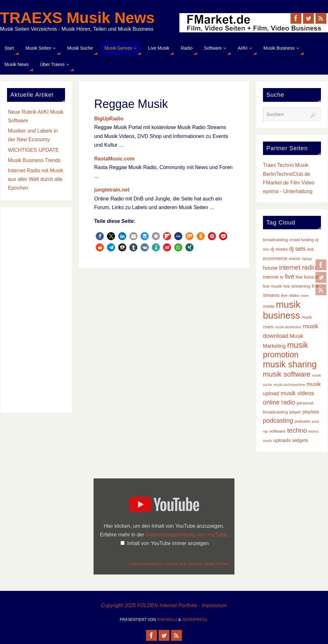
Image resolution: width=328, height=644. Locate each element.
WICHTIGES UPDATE (33, 150)
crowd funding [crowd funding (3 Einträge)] (301, 240)
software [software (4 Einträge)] (278, 431)
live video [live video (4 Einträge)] (290, 295)
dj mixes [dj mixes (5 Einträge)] (279, 249)
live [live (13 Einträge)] (289, 276)
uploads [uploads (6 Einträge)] (282, 440)
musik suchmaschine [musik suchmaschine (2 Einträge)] (289, 385)
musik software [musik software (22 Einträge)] (287, 374)
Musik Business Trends (34, 160)
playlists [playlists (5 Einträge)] (311, 412)
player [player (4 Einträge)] (295, 412)
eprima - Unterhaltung (288, 191)
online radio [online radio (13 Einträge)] (279, 402)
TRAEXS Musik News (77, 18)
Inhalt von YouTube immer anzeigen (168, 543)
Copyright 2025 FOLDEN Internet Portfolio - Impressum (164, 605)
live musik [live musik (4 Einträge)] (273, 286)
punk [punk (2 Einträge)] (315, 421)
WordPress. (195, 620)
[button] (100, 236)
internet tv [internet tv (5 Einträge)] (273, 277)
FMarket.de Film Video (289, 183)
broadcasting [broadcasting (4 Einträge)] (275, 240)
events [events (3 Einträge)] (295, 259)
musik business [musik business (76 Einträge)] (282, 310)
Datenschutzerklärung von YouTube (186, 535)
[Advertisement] (36, 310)
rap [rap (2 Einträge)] (265, 431)
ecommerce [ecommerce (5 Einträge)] (275, 258)
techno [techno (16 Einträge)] (297, 430)
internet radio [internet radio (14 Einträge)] (298, 267)
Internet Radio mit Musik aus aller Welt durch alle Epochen (36, 179)
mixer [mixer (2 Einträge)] (305, 296)
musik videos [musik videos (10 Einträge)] (297, 393)
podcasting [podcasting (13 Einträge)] (278, 420)
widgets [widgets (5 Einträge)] (300, 440)
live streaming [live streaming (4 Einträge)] (297, 286)
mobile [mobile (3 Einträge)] (269, 306)
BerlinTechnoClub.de (287, 174)
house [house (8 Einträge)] (270, 268)
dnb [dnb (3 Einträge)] (310, 249)
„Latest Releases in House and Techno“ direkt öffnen (177, 564)
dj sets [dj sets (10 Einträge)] (297, 249)
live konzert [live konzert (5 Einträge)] (307, 277)
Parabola (167, 620)
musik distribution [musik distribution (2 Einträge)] (288, 327)
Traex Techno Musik (286, 165)
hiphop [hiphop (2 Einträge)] (307, 259)
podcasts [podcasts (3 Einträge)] (303, 421)
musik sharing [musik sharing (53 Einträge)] (290, 364)
